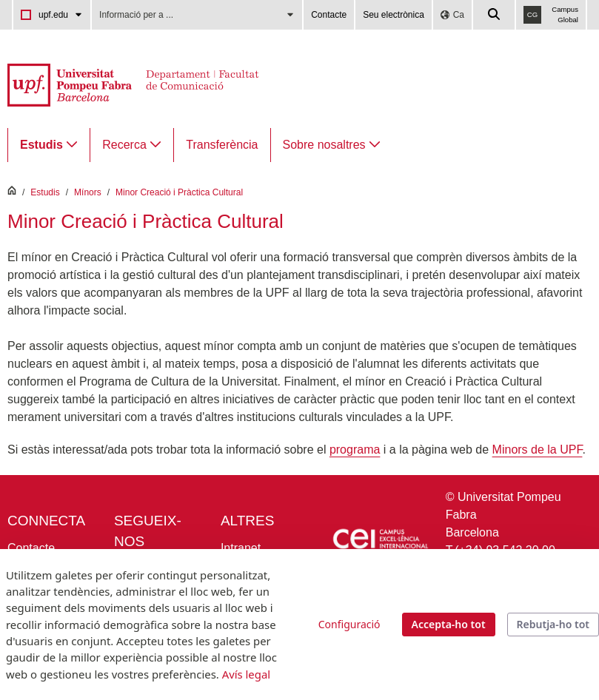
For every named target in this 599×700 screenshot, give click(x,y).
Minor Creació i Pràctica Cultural (179, 192)
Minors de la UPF (538, 450)
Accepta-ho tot (449, 624)
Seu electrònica (394, 15)
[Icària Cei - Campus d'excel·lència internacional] (379, 541)
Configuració (349, 624)
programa (355, 450)
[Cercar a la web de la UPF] (495, 15)
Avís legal (246, 674)
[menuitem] (49, 145)
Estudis (45, 192)
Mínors (88, 192)
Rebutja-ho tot (553, 624)
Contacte (329, 15)
